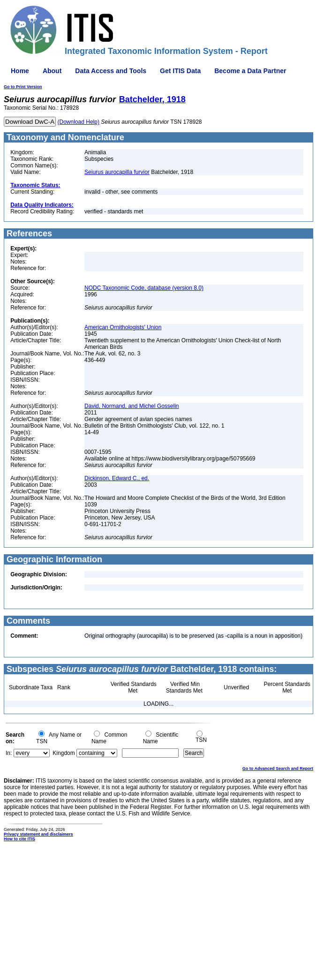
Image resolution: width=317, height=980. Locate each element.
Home (20, 71)
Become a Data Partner (250, 71)
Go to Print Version (23, 87)
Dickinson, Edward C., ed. (117, 478)
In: (9, 753)
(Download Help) (79, 122)
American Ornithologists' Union (123, 327)
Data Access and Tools (111, 71)
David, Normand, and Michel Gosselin (132, 406)
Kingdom (64, 753)
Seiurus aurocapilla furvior (117, 172)
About (52, 71)
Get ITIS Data (180, 71)
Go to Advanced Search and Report (278, 769)
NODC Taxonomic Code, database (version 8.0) (144, 288)
